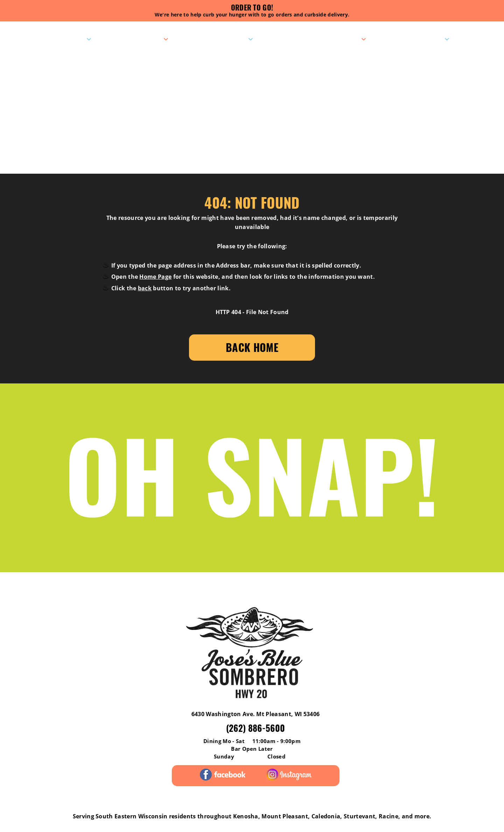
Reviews (43, 587)
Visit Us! (70, 39)
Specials (231, 39)
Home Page (155, 277)
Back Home (252, 347)
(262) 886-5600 (255, 728)
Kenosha (246, 816)
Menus (150, 39)
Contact (428, 39)
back (145, 288)
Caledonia (326, 816)
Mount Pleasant (285, 816)
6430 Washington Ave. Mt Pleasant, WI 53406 (255, 714)
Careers (460, 587)
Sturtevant (359, 816)
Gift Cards (302, 587)
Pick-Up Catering (330, 39)
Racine (388, 816)
